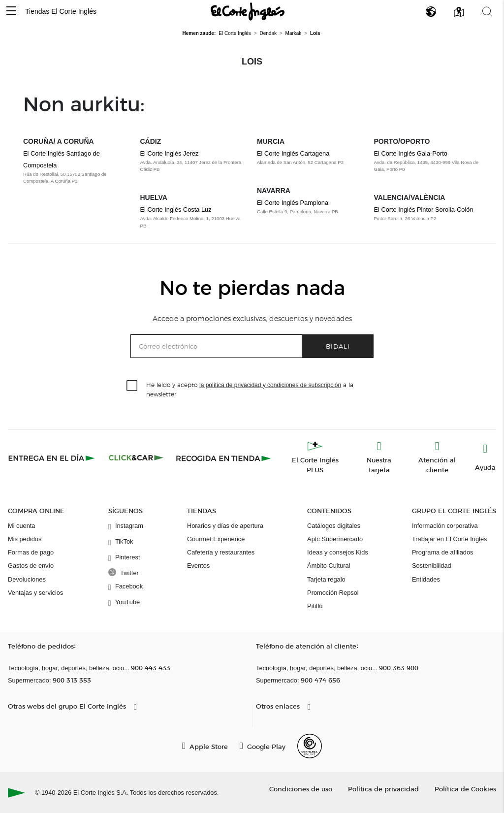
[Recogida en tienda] (223, 458)
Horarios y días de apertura (225, 526)
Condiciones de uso (301, 789)
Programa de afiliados (442, 552)
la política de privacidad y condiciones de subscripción (270, 385)
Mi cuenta (21, 526)
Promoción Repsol (333, 593)
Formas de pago (31, 552)
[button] (11, 12)
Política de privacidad (383, 789)
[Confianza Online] (310, 746)
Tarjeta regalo (326, 579)
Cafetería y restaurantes (221, 552)
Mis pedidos (25, 539)
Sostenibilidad (432, 566)
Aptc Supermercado (335, 539)
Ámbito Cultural (329, 566)
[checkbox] (132, 386)
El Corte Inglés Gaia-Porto (411, 153)
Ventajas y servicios (35, 593)
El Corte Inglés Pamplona (293, 203)
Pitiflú (315, 606)
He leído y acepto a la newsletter (250, 389)
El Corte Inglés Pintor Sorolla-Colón (424, 210)
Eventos (198, 566)
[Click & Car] (136, 458)
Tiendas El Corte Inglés (61, 11)
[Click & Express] (52, 458)
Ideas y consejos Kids (338, 552)
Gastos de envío (31, 566)
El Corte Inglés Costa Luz (176, 210)
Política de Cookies (465, 789)
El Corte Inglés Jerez (170, 153)
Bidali (338, 346)
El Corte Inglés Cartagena (293, 153)
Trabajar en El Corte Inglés (449, 539)
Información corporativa (445, 526)
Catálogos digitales (334, 526)
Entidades (426, 579)
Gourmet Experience (216, 539)
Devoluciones (27, 579)
